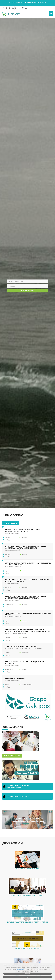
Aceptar (27, 977)
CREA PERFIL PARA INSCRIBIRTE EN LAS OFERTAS (29, 3)
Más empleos (10, 523)
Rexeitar (28, 974)
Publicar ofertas (12, 756)
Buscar (28, 291)
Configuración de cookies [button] (31, 971)
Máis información (21, 969)
